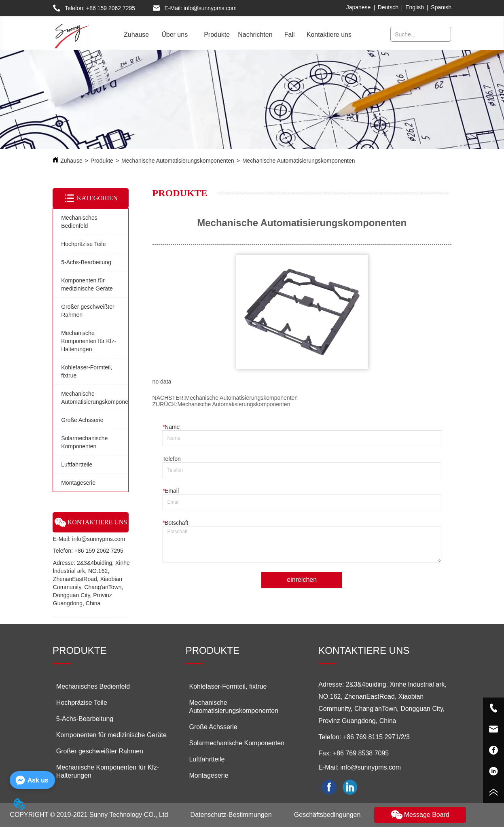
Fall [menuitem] (290, 35)
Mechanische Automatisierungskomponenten (178, 161)
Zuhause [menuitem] (136, 35)
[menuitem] (175, 35)
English (415, 7)
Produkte (102, 161)
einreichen (302, 580)
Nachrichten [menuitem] (255, 35)
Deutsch (388, 7)
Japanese (359, 7)
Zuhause (71, 161)
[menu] (235, 35)
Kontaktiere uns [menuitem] (329, 35)
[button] (175, 35)
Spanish (441, 7)
